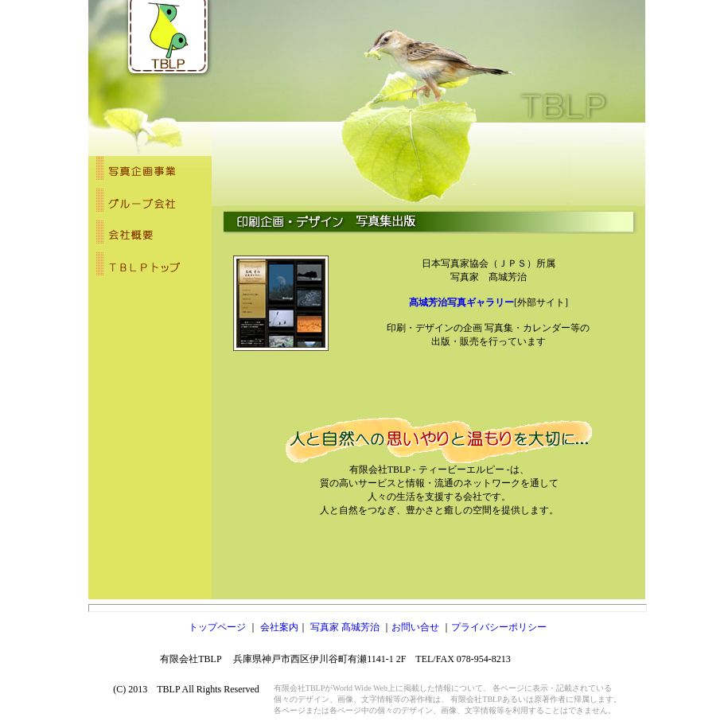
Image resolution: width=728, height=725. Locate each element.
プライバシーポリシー (499, 627)
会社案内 (279, 627)
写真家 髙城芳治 (346, 627)
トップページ (218, 627)
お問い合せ (415, 627)
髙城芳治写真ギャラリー (461, 302)
